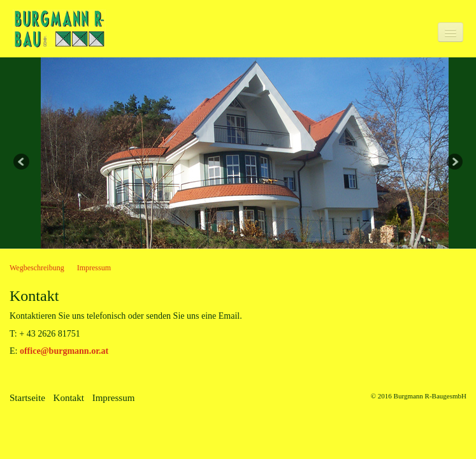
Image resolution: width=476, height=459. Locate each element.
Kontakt (69, 398)
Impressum (94, 268)
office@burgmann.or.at (64, 351)
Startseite (27, 398)
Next (454, 163)
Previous (22, 163)
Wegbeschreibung (37, 268)
